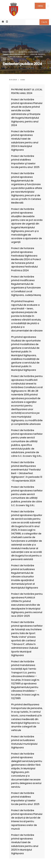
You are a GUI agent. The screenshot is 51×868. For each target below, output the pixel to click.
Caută (44, 22)
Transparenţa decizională (14, 54)
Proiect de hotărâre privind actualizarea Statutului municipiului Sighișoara (24, 742)
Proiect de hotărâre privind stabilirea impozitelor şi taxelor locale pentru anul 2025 (25, 162)
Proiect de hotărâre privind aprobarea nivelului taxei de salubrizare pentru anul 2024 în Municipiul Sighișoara (25, 141)
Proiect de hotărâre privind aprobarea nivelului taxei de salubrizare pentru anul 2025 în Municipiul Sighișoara (25, 844)
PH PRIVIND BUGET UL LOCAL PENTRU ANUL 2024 (27, 91)
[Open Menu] (48, 6)
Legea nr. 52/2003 (38, 54)
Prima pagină (8, 52)
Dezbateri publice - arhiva (18, 57)
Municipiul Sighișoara (28, 52)
